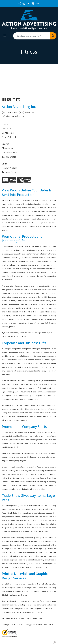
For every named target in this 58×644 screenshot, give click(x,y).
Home (5, 124)
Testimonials (9, 157)
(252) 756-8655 (10, 112)
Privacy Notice (9, 168)
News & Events (10, 137)
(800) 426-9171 (26, 112)
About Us (7, 128)
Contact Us (8, 133)
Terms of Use (9, 172)
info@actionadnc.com (14, 116)
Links (5, 164)
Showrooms (8, 148)
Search (5, 144)
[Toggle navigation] (5, 36)
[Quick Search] (32, 36)
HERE (24, 336)
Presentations (10, 152)
